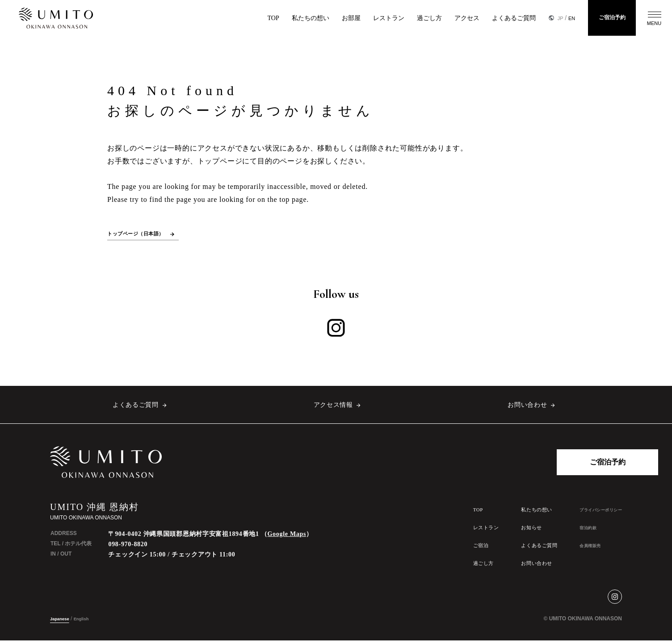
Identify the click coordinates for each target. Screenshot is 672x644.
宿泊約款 (577, 531)
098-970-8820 (128, 548)
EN (558, 18)
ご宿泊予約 (606, 18)
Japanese (62, 622)
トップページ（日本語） (143, 236)
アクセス (451, 18)
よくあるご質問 (498, 18)
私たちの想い (294, 18)
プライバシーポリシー (594, 513)
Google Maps (287, 537)
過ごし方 (413, 18)
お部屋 (335, 18)
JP (545, 18)
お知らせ (510, 531)
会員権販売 (580, 549)
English (89, 622)
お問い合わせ (527, 408)
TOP (257, 18)
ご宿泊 (452, 549)
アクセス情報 (333, 408)
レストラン (373, 18)
